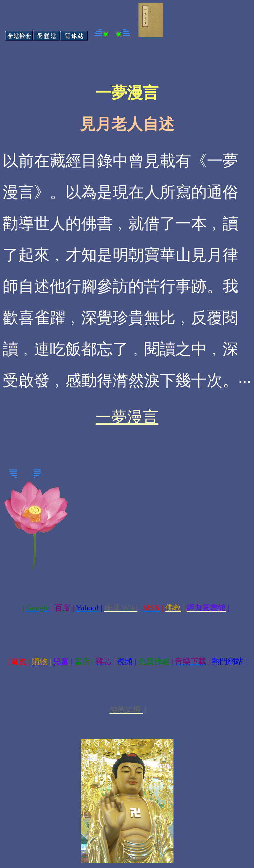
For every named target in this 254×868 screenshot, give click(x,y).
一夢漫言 (127, 417)
